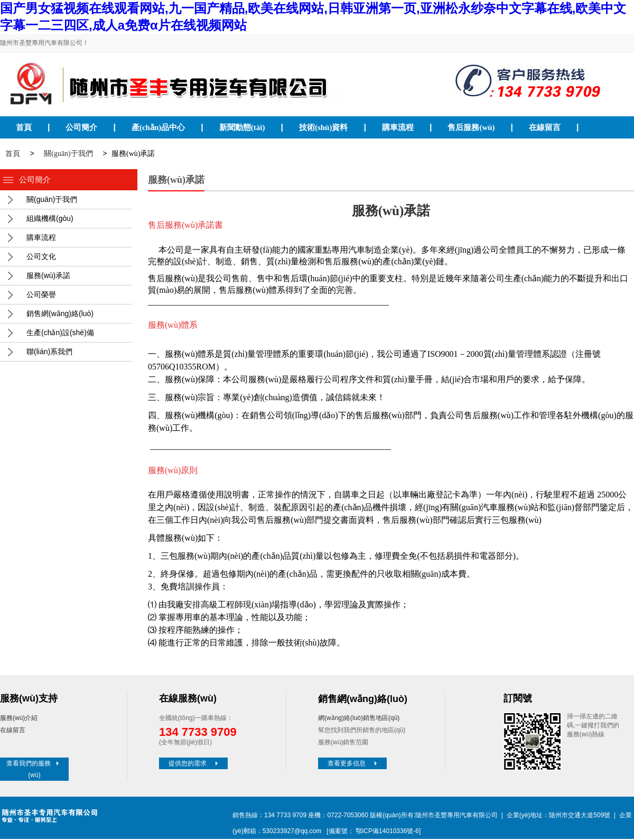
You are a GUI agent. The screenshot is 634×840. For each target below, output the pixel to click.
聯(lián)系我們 (49, 353)
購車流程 (398, 127)
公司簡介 (81, 127)
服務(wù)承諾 (48, 276)
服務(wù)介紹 (19, 719)
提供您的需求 (194, 764)
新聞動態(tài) (242, 127)
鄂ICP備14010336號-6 (387, 832)
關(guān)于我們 (68, 155)
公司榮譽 (41, 296)
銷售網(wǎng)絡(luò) (60, 315)
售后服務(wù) (471, 127)
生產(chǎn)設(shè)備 (60, 334)
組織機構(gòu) (50, 219)
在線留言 (545, 127)
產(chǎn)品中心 (158, 127)
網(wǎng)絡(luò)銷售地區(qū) (359, 719)
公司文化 (41, 257)
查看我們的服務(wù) (34, 770)
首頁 (24, 127)
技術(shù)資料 (324, 127)
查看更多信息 (353, 764)
